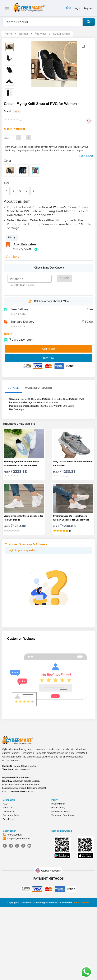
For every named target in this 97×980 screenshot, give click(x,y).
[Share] (83, 45)
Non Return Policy (61, 875)
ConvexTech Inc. (81, 966)
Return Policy (58, 871)
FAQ (5, 867)
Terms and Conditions (63, 879)
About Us (8, 871)
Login (77, 8)
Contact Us (9, 875)
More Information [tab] (38, 451)
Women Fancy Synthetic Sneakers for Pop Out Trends (23, 581)
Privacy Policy (58, 867)
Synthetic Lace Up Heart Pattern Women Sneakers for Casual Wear (71, 581)
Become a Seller (11, 879)
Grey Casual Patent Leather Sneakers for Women (73, 527)
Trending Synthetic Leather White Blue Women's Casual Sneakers (21, 527)
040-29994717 (22, 833)
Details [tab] (13, 451)
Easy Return (9, 882)
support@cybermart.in (25, 829)
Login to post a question (22, 613)
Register (88, 8)
